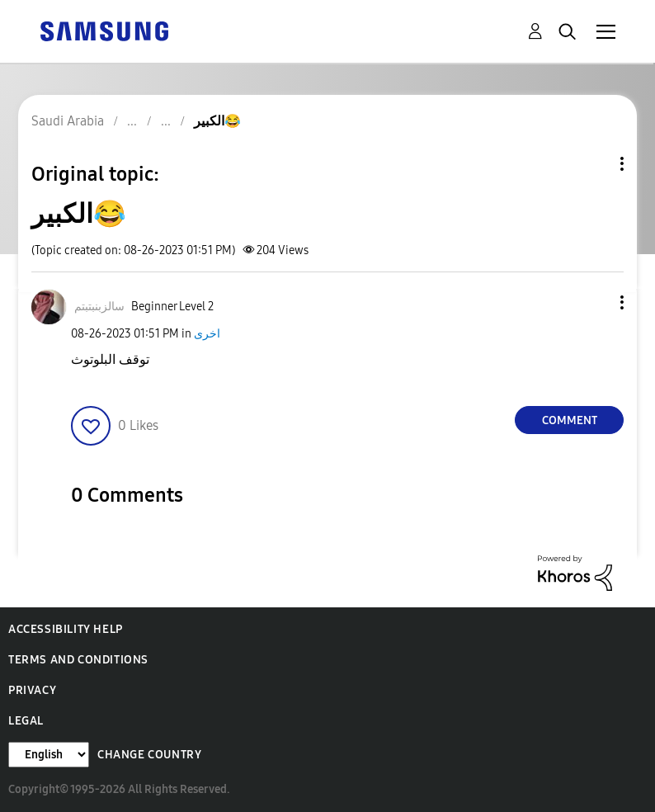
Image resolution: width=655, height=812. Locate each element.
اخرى (207, 334)
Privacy (32, 690)
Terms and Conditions (78, 660)
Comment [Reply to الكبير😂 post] (570, 420)
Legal (26, 721)
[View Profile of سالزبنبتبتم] (99, 307)
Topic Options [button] (594, 164)
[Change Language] (49, 755)
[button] (595, 302)
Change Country (149, 755)
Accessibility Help (66, 629)
